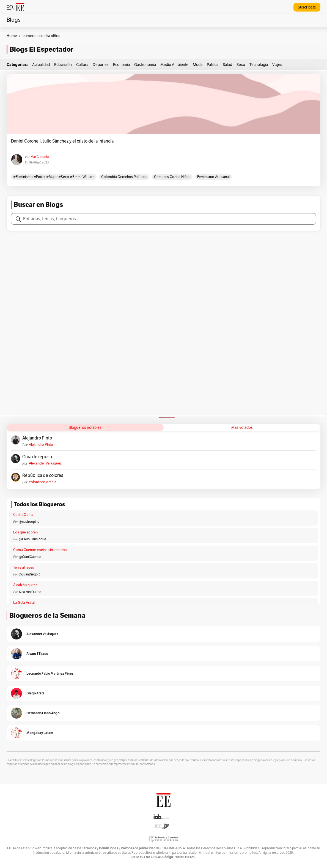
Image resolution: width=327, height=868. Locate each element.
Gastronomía (145, 65)
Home (12, 36)
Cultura (82, 65)
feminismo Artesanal (213, 177)
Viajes (277, 65)
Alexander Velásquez (45, 463)
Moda (198, 65)
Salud (227, 65)
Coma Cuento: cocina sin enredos (40, 550)
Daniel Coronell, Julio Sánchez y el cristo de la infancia (62, 141)
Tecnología (259, 65)
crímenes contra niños (172, 177)
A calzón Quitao (30, 592)
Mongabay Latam (40, 733)
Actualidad (41, 65)
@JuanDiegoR (29, 574)
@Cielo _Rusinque (32, 539)
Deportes (101, 65)
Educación (63, 65)
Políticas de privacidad (138, 848)
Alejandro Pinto (37, 438)
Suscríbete (307, 7)
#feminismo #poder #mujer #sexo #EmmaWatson (54, 177)
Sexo (241, 65)
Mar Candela (40, 157)
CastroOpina (23, 515)
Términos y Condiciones (100, 848)
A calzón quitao (25, 585)
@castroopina (29, 522)
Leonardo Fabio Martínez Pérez (50, 673)
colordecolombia (43, 482)
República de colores (43, 475)
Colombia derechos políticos (124, 177)
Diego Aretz (35, 693)
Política (213, 65)
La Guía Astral (24, 603)
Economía (121, 65)
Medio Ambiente (174, 65)
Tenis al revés (24, 567)
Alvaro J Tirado (37, 654)
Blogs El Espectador (41, 49)
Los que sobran (25, 532)
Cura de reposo (37, 457)
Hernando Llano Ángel (43, 713)
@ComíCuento (30, 557)
